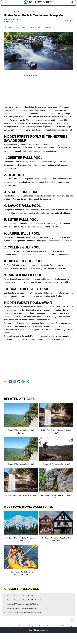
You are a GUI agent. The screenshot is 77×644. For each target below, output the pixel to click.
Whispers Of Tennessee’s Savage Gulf (56, 464)
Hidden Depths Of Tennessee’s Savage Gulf (21, 495)
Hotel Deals (9, 28)
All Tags (70, 626)
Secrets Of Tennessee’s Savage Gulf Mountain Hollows (25, 600)
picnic (12, 326)
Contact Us (50, 626)
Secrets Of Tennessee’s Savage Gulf (21, 464)
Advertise (58, 626)
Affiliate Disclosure (40, 626)
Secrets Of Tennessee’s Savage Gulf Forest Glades (24, 612)
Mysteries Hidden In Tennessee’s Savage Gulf (22, 608)
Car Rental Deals (34, 28)
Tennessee (47, 28)
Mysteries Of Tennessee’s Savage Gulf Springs (23, 604)
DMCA (64, 626)
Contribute (15, 626)
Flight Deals (21, 28)
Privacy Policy (29, 626)
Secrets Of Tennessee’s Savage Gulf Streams (22, 596)
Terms (21, 626)
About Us (7, 626)
